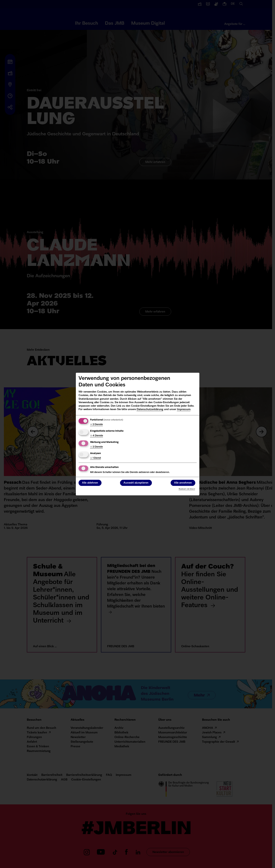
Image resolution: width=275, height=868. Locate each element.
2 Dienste (96, 425)
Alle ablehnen (90, 483)
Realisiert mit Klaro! (187, 489)
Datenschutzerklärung (150, 409)
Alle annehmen (183, 483)
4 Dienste (97, 436)
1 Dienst (96, 458)
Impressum (184, 409)
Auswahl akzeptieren (136, 483)
